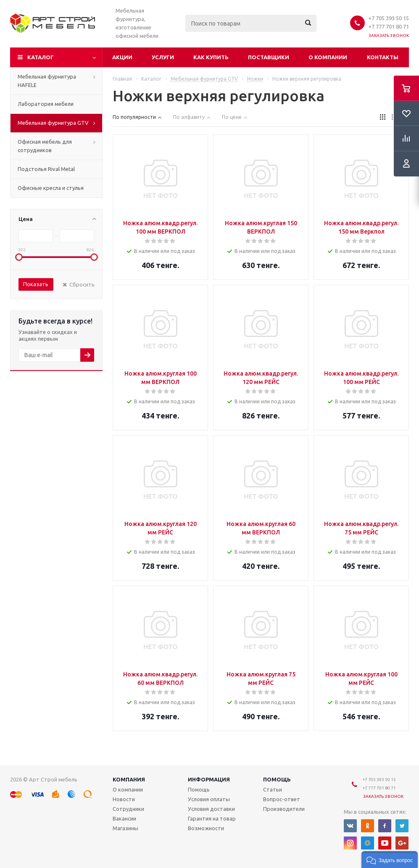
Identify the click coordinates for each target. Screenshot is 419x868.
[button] (390, 860)
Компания (129, 779)
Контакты (383, 57)
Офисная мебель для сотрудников (45, 146)
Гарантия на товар (212, 818)
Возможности (206, 828)
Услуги (163, 57)
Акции (122, 57)
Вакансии (124, 818)
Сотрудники (128, 809)
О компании (328, 57)
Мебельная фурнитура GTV (53, 123)
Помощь (277, 779)
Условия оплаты (209, 799)
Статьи (273, 789)
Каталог (41, 57)
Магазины (125, 828)
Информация (209, 779)
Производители (284, 809)
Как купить (211, 57)
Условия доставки (211, 809)
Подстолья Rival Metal (46, 169)
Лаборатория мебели (46, 104)
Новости (124, 799)
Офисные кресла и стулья (51, 188)
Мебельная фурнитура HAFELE (47, 81)
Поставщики (269, 57)
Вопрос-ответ (282, 799)
